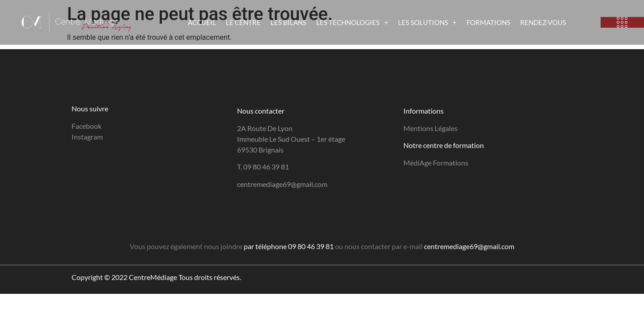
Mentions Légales (430, 128)
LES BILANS (288, 22)
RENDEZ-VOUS (543, 22)
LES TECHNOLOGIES (352, 23)
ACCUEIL (202, 22)
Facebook (87, 126)
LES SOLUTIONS (427, 23)
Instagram (87, 137)
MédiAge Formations (436, 163)
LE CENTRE (243, 22)
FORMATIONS (488, 22)
